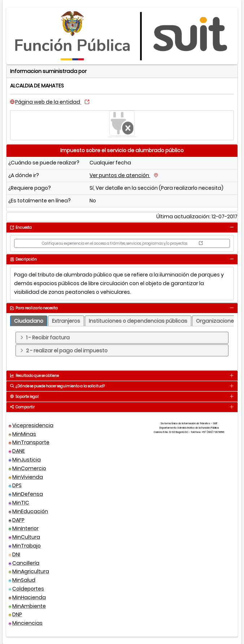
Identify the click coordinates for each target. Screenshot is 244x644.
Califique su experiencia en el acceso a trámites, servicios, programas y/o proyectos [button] (122, 243)
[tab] (232, 227)
